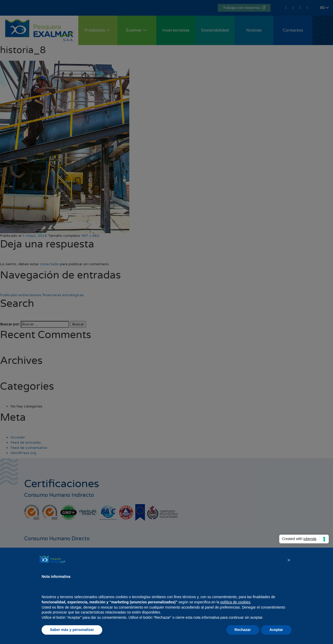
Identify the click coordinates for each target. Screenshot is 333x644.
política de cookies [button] (235, 602)
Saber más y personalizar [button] (72, 630)
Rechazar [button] (243, 630)
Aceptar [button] (276, 630)
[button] (289, 560)
